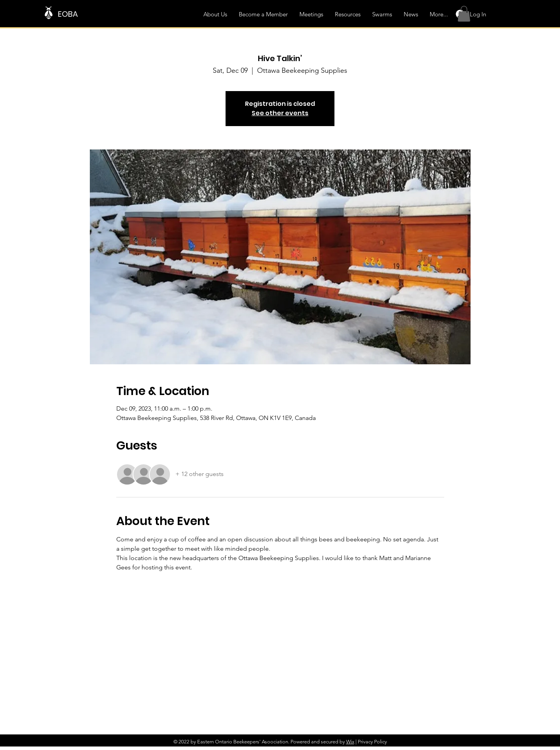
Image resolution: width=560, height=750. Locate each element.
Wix (350, 742)
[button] (464, 14)
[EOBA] (96, 14)
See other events (280, 113)
